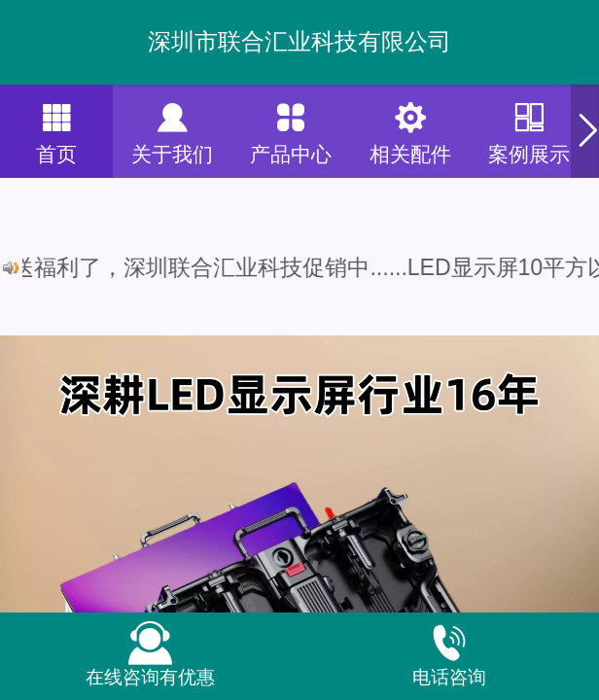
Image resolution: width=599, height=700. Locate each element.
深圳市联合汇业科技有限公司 (299, 41)
